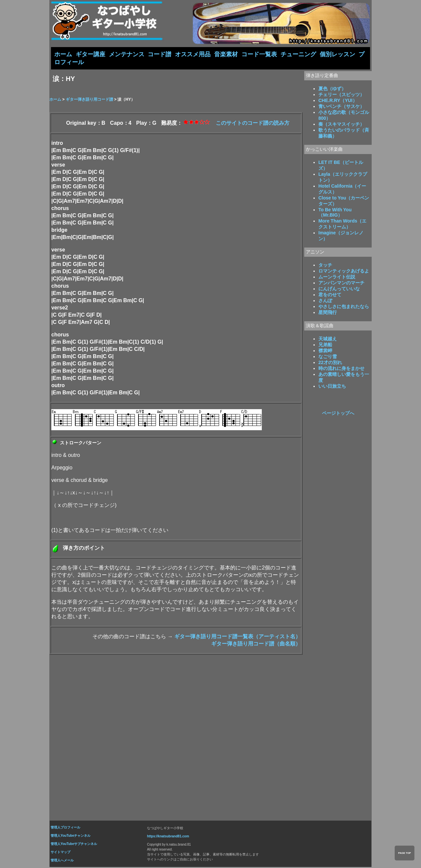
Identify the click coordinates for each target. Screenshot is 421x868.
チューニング (298, 54)
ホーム (63, 54)
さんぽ (325, 301)
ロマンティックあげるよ (344, 272)
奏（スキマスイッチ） (341, 125)
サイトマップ (61, 853)
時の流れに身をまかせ (341, 369)
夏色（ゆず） (332, 89)
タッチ (325, 266)
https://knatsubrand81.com (168, 837)
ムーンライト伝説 (337, 277)
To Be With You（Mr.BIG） (335, 213)
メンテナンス (127, 54)
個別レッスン (337, 54)
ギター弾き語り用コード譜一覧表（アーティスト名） (237, 637)
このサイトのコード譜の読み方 (253, 124)
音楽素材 (226, 54)
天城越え (328, 339)
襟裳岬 (325, 351)
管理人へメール (62, 861)
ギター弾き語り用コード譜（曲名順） (256, 644)
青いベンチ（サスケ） (341, 107)
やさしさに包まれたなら (344, 307)
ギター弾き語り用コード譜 (89, 100)
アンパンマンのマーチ (341, 283)
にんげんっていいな (339, 289)
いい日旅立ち (332, 387)
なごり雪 (328, 357)
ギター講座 (90, 54)
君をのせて (330, 295)
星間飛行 (328, 313)
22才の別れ (330, 363)
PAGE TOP (404, 853)
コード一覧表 (259, 54)
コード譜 (160, 54)
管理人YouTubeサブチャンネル (74, 844)
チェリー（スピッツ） (341, 95)
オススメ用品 (193, 54)
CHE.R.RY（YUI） (338, 101)
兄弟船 (325, 345)
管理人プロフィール (65, 828)
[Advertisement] (210, 736)
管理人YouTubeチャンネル (71, 836)
